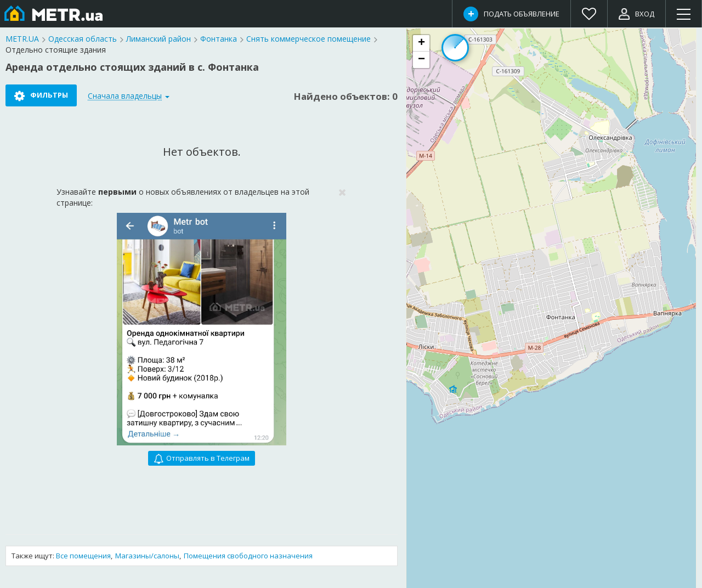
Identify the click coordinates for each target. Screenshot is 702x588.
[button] (421, 43)
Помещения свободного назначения (248, 556)
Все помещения (83, 556)
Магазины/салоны (147, 556)
